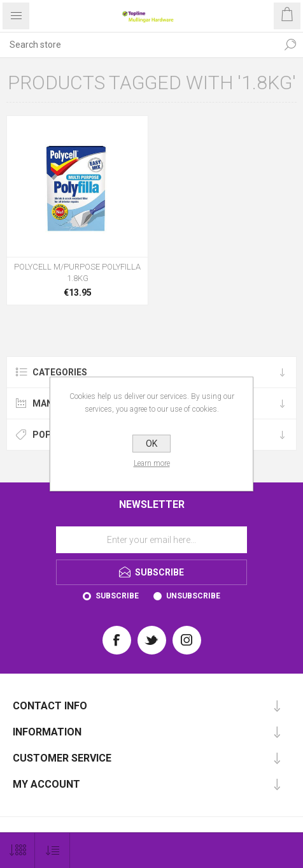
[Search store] (139, 45)
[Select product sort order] (53, 850)
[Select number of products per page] (18, 850)
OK (151, 444)
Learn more (152, 463)
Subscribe (117, 596)
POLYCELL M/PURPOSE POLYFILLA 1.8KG (77, 272)
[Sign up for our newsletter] (151, 540)
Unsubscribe (193, 596)
